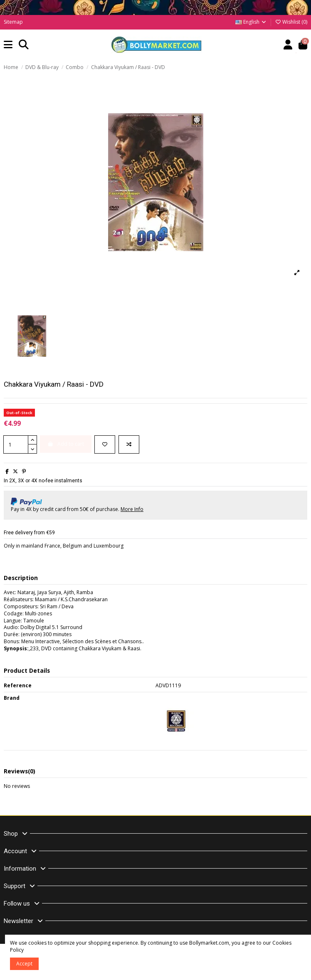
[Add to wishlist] (105, 444)
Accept (24, 964)
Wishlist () (291, 22)
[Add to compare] (129, 444)
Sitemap (13, 22)
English (251, 22)
